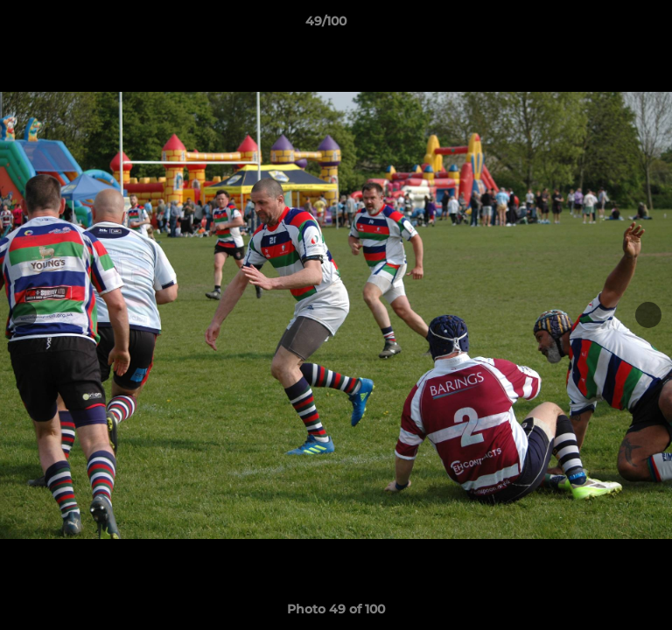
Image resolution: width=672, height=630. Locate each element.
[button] (609, 25)
